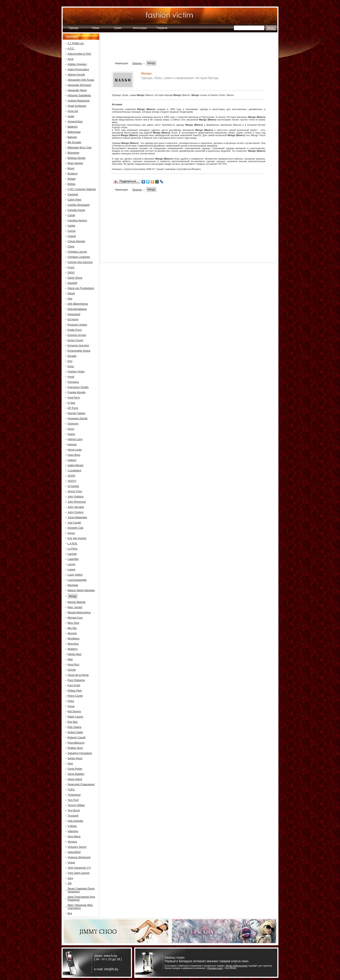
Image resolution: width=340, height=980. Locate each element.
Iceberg (72, 460)
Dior (70, 299)
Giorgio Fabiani (76, 413)
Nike (70, 659)
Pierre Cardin (75, 696)
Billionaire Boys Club (80, 148)
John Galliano (76, 497)
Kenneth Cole (76, 528)
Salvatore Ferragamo (80, 753)
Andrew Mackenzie (79, 101)
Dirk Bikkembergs (78, 304)
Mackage (73, 585)
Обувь (96, 28)
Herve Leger (75, 450)
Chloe (71, 247)
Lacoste (72, 554)
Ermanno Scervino (78, 346)
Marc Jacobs (75, 607)
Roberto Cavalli (77, 738)
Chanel (72, 236)
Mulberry (73, 649)
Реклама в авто (215, 968)
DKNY (71, 273)
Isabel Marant (76, 465)
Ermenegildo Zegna (79, 351)
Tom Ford (73, 800)
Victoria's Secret (77, 847)
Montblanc (74, 639)
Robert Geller (75, 732)
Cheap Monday (76, 241)
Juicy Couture (76, 512)
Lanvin (71, 564)
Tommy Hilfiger (76, 805)
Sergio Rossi (75, 758)
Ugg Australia (75, 821)
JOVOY (72, 481)
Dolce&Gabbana (77, 309)
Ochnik (72, 670)
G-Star (71, 403)
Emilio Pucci (75, 330)
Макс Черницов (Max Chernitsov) (80, 907)
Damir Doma (75, 278)
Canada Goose (76, 210)
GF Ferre (73, 408)
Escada (72, 356)
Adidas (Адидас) (77, 64)
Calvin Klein (74, 200)
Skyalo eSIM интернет (237, 966)
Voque (71, 863)
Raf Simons (74, 712)
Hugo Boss (74, 455)
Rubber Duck (75, 748)
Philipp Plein (75, 691)
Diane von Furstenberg (81, 288)
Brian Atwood (75, 163)
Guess (71, 434)
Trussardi (73, 816)
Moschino (73, 644)
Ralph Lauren (75, 717)
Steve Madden (76, 774)
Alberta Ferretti (76, 75)
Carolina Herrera (77, 221)
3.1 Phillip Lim (76, 43)
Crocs (71, 267)
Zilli (70, 883)
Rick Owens (75, 727)
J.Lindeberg (74, 471)
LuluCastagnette (77, 580)
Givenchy (73, 424)
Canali (71, 215)
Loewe (71, 570)
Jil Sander (73, 486)
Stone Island (75, 779)
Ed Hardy (73, 320)
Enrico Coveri (75, 340)
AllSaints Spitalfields (79, 96)
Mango (73, 596)
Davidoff (72, 283)
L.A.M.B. (73, 544)
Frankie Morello (77, 392)
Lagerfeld (73, 559)
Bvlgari (72, 179)
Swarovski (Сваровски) (81, 784)
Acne (71, 59)
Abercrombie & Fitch (79, 54)
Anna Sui (73, 111)
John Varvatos (76, 507)
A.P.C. (71, 49)
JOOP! (72, 476)
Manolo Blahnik (77, 602)
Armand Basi (75, 122)
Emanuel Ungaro (77, 325)
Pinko (71, 701)
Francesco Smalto (78, 387)
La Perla (73, 549)
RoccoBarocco (76, 743)
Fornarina (73, 382)
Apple (71, 116)
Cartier (72, 226)
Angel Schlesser (77, 106)
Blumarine (74, 153)
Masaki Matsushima (79, 613)
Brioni (71, 168)
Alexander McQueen (79, 85)
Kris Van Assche (77, 538)
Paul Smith (74, 685)
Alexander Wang (77, 90)
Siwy (70, 764)
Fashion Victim (76, 372)
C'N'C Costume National (82, 189)
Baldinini (73, 127)
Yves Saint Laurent (79, 873)
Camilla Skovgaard (79, 205)
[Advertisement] (189, 49)
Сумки (118, 28)
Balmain (72, 137)
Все (70, 913)
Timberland (74, 795)
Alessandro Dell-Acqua (81, 80)
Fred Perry (74, 398)
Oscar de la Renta (78, 675)
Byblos (72, 184)
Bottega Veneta (77, 158)
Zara (70, 878)
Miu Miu (72, 628)
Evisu (71, 366)
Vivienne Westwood (79, 857)
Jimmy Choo (75, 491)
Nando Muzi (75, 654)
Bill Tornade (74, 142)
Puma (71, 706)
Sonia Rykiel (75, 769)
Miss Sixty (74, 623)
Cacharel (73, 194)
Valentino (73, 831)
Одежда (74, 28)
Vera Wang (74, 837)
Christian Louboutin (79, 257)
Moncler (72, 633)
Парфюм (162, 28)
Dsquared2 (74, 314)
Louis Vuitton (75, 575)
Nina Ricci (74, 665)
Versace (72, 842)
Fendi (71, 377)
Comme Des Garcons (80, 262)
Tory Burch (74, 810)
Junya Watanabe (77, 517)
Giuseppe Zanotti (78, 418)
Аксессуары (140, 28)
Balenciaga (74, 132)
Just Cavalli (74, 523)
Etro (70, 361)
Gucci (71, 429)
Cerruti (72, 231)
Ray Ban (73, 722)
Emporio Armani (77, 335)
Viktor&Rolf (74, 852)
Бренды (137, 63)
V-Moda (72, 826)
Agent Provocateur (78, 69)
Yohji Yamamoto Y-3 (79, 868)
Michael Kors (75, 618)
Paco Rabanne (76, 680)
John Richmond (77, 502)
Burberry (73, 174)
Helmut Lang (75, 439)
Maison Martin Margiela (81, 590)
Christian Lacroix (77, 252)
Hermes (72, 445)
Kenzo (71, 533)
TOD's (71, 790)
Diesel (71, 293)
